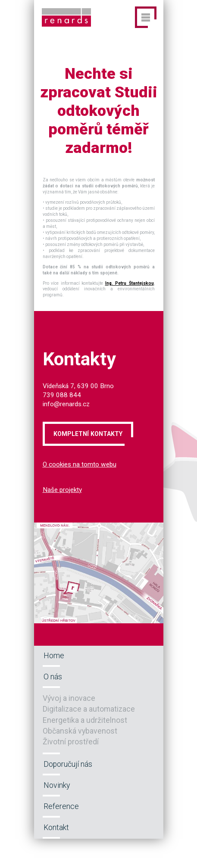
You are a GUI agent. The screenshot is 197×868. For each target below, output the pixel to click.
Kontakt (56, 828)
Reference (61, 806)
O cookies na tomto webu (80, 464)
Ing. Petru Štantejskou (130, 283)
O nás (53, 677)
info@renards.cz (66, 404)
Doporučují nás (68, 764)
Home (54, 656)
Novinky (57, 785)
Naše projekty (62, 490)
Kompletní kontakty (88, 434)
